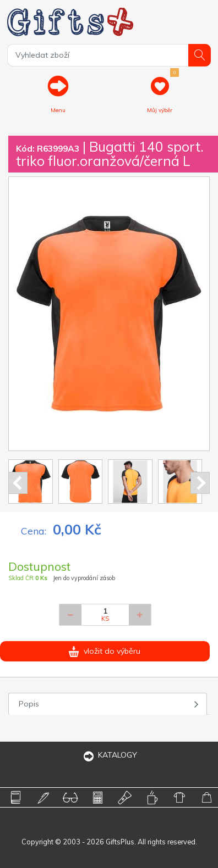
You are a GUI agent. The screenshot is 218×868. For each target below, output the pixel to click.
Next (200, 483)
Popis (29, 704)
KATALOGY (109, 755)
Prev (18, 483)
